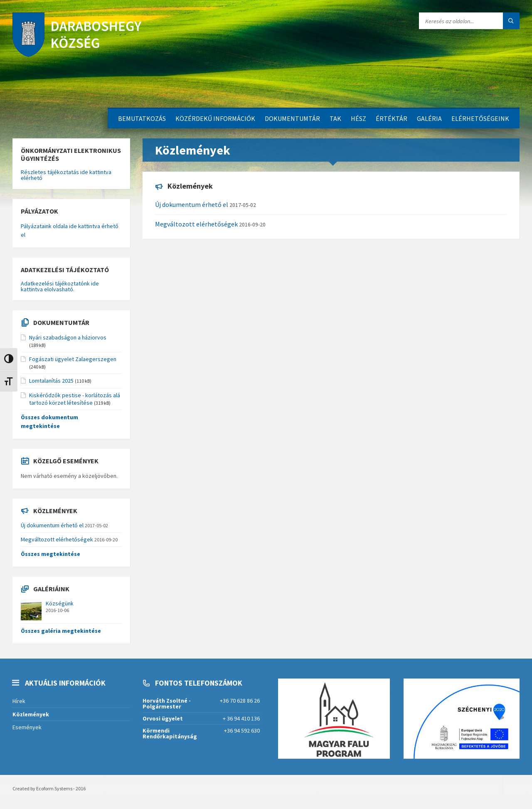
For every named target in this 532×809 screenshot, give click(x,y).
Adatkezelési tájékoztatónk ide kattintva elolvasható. (60, 286)
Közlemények (31, 714)
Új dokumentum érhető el (192, 204)
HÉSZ (358, 118)
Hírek (19, 701)
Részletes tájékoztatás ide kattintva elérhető (66, 175)
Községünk (60, 603)
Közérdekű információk (215, 118)
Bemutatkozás (142, 118)
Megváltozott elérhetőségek (196, 224)
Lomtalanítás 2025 (51, 381)
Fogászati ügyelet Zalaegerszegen (73, 359)
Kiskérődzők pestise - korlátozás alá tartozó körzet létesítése (75, 399)
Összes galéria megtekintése (61, 631)
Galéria (429, 118)
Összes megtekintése (50, 554)
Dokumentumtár (292, 118)
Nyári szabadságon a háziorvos (68, 337)
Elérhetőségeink (480, 118)
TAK (335, 118)
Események (27, 727)
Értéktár (392, 118)
